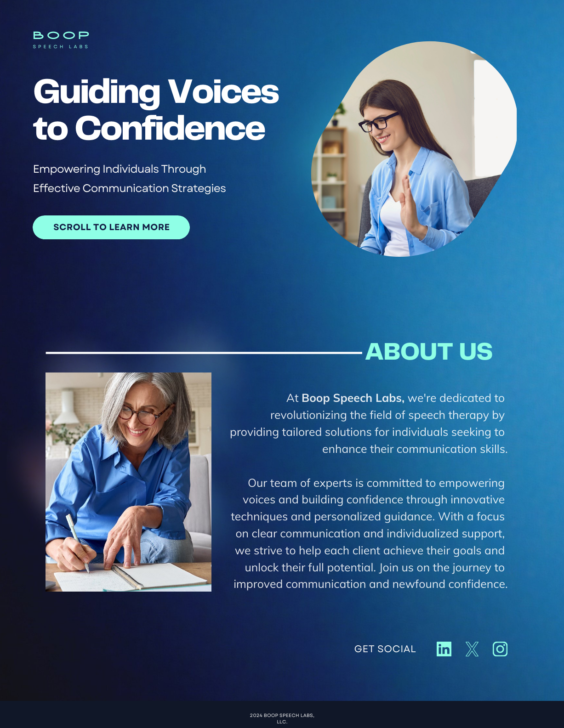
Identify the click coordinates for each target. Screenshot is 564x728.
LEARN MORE (139, 227)
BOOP (62, 36)
